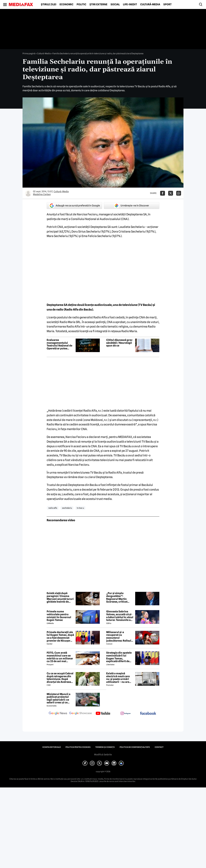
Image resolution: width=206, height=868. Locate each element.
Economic (66, 4)
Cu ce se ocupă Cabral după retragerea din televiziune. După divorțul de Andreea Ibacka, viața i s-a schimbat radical (60, 678)
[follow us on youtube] (103, 714)
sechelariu (67, 508)
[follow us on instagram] (126, 714)
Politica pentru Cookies (78, 747)
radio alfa (53, 508)
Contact (159, 747)
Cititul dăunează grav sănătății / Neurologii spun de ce (119, 343)
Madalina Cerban (42, 194)
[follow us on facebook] (148, 714)
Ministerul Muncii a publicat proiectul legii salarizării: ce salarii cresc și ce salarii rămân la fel (59, 698)
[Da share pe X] (171, 193)
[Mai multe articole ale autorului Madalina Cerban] (28, 193)
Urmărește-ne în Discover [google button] (132, 206)
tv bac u (80, 508)
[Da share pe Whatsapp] (179, 193)
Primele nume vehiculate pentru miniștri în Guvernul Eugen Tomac (59, 616)
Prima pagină (29, 53)
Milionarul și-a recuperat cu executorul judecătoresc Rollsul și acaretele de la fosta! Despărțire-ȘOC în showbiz (120, 636)
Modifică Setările (103, 755)
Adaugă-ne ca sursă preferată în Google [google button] (75, 206)
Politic (81, 4)
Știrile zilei (49, 4)
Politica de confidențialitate (135, 747)
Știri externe (98, 4)
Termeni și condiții (105, 747)
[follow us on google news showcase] (80, 714)
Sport (167, 4)
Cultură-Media (150, 4)
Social (115, 4)
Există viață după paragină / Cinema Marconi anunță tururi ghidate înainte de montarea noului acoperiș (60, 597)
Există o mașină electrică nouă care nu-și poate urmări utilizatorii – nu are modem (118, 678)
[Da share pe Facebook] (163, 193)
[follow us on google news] (58, 714)
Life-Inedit (130, 4)
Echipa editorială (52, 747)
